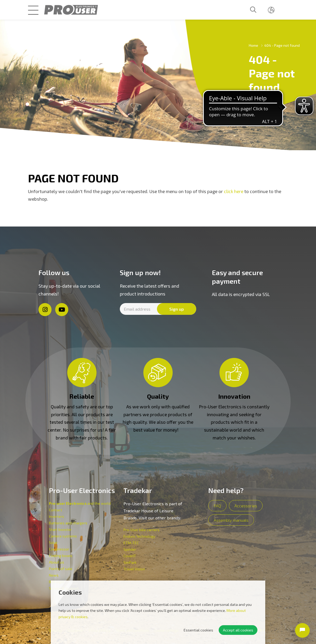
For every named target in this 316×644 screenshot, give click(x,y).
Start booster (60, 529)
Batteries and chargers (68, 523)
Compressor (59, 549)
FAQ (217, 506)
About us (57, 562)
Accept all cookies (238, 630)
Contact (56, 510)
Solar (53, 543)
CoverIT (130, 556)
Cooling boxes (61, 556)
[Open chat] (302, 630)
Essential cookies (198, 630)
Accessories (246, 506)
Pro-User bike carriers (142, 530)
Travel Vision (134, 569)
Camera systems (63, 536)
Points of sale (61, 569)
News (54, 575)
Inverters (57, 516)
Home (253, 45)
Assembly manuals (231, 520)
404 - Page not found (282, 45)
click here (234, 191)
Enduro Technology (139, 536)
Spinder (130, 549)
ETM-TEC (131, 543)
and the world (80, 503)
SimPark (130, 562)
